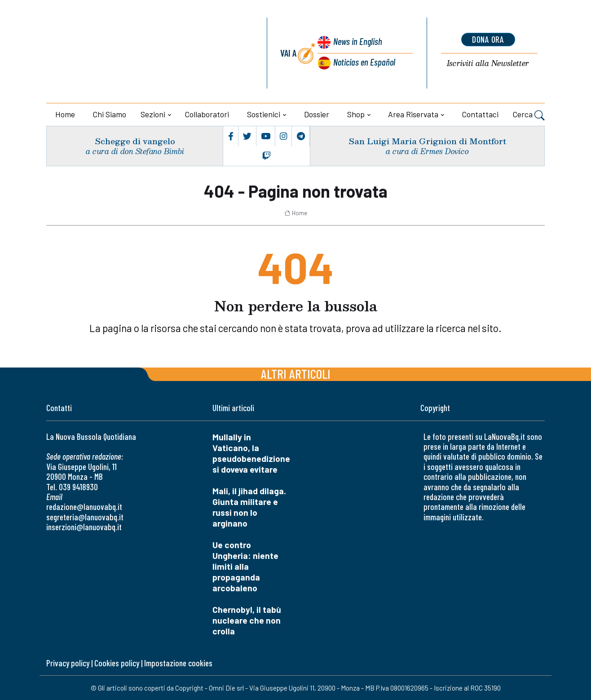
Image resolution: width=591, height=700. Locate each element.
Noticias (364, 62)
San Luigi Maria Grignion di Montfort (427, 141)
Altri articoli (296, 374)
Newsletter (488, 64)
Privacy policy (68, 663)
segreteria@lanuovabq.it (85, 517)
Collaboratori (207, 114)
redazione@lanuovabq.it (84, 507)
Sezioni (153, 114)
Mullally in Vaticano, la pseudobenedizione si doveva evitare (251, 453)
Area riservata (413, 114)
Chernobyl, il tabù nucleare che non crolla (247, 620)
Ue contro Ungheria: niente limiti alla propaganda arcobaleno (245, 566)
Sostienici (264, 114)
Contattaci (480, 114)
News (358, 42)
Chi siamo (110, 114)
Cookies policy (117, 663)
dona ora (488, 40)
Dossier (317, 114)
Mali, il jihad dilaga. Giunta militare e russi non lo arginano (249, 507)
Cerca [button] (529, 115)
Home (65, 114)
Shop (356, 114)
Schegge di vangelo (135, 141)
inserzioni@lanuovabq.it (84, 527)
